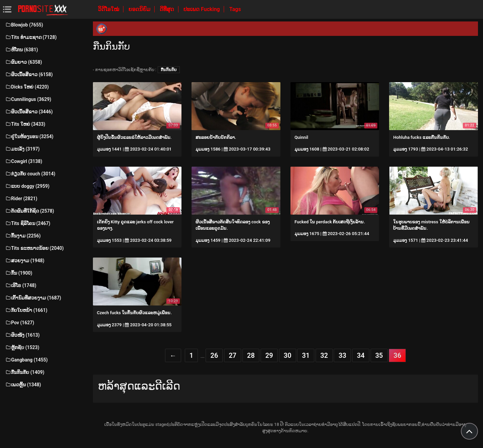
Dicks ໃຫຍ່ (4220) (27, 87)
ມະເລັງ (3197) (22, 149)
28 (251, 355)
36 (397, 355)
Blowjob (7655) (24, 25)
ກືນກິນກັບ (169, 70)
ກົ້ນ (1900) (19, 273)
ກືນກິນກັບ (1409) (25, 372)
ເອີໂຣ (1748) (21, 285)
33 (342, 355)
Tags (235, 9)
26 (214, 355)
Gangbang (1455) (26, 360)
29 (269, 355)
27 (233, 355)
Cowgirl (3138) (24, 161)
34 (361, 355)
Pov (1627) (20, 323)
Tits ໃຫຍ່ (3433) (25, 124)
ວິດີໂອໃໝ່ (109, 9)
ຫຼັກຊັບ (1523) (22, 347)
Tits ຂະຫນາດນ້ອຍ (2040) (34, 248)
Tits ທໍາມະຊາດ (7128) (31, 37)
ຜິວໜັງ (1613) (22, 335)
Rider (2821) (21, 199)
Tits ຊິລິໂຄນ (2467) (28, 223)
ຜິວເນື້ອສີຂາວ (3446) (29, 112)
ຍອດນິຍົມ (140, 9)
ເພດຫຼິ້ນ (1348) (23, 385)
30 (288, 355)
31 (306, 355)
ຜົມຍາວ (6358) (23, 62)
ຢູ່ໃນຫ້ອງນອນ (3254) (29, 136)
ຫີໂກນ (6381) (21, 50)
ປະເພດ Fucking (202, 9)
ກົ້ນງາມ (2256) (23, 236)
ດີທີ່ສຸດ (168, 9)
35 (379, 355)
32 (324, 355)
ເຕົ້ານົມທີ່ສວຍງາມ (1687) (33, 298)
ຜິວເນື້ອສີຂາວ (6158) (29, 74)
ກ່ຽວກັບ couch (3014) (30, 174)
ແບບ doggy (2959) (27, 186)
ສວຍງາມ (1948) (25, 261)
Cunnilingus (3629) (28, 99)
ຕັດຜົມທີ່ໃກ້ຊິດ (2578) (30, 211)
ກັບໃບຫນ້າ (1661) (26, 310)
